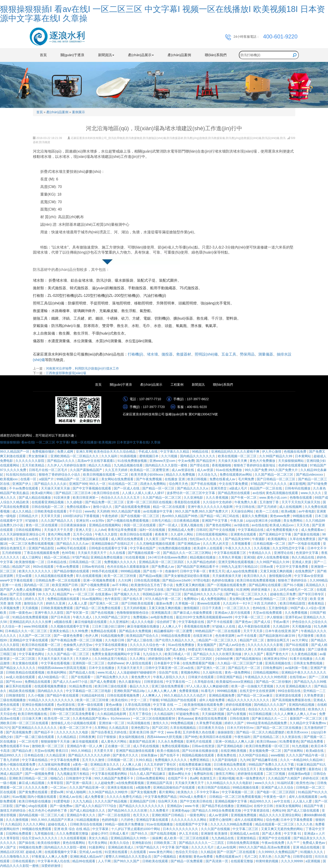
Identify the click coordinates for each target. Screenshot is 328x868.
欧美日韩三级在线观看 (111, 686)
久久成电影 (75, 502)
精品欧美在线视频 (22, 691)
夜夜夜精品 (316, 603)
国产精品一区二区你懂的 (274, 682)
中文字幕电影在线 (192, 622)
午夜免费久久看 (246, 502)
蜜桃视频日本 (149, 456)
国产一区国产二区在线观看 (237, 852)
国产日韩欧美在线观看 (138, 603)
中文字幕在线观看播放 (112, 645)
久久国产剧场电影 (225, 760)
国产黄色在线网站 (219, 525)
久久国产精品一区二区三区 (274, 475)
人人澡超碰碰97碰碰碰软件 (137, 672)
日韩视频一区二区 (121, 760)
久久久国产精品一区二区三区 (69, 654)
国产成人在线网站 (58, 590)
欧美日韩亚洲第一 (86, 498)
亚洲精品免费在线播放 (107, 557)
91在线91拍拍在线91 (21, 475)
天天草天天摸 (51, 516)
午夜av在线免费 (273, 843)
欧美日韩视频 (197, 479)
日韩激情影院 (16, 695)
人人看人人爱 (78, 603)
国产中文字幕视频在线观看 (92, 488)
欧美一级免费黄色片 (251, 778)
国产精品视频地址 (249, 659)
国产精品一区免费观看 (187, 861)
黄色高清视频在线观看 (282, 493)
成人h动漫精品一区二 (54, 677)
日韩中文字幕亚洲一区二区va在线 (170, 668)
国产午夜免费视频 (149, 479)
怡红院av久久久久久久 (206, 539)
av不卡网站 (121, 585)
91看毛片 (208, 691)
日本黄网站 (303, 456)
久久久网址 (138, 659)
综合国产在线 (169, 672)
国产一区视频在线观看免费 (227, 585)
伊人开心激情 (272, 451)
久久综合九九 (208, 475)
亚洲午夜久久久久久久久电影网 (211, 507)
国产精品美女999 (238, 539)
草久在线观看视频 (89, 576)
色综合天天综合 (187, 852)
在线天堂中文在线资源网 (258, 691)
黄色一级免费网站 (238, 672)
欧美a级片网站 (43, 493)
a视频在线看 (63, 622)
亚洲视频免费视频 (244, 815)
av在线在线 (260, 525)
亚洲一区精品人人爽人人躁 (235, 741)
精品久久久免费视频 (181, 475)
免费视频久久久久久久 (121, 562)
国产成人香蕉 (272, 833)
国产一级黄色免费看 (69, 636)
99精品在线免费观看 (176, 636)
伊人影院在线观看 (139, 663)
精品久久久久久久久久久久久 (249, 700)
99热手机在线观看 (105, 571)
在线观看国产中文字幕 (192, 824)
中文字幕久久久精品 (175, 451)
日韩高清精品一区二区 (86, 562)
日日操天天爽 (32, 718)
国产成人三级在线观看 (304, 810)
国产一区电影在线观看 (305, 544)
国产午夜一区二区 (244, 498)
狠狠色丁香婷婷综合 (293, 580)
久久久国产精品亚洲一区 (87, 787)
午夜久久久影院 (107, 534)
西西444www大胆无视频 (165, 737)
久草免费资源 (314, 695)
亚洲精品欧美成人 (121, 847)
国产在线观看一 (83, 677)
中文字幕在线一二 (179, 682)
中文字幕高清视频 (199, 769)
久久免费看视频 (296, 613)
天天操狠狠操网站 (291, 461)
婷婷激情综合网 (160, 659)
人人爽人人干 (172, 626)
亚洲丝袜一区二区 (112, 723)
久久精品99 (281, 626)
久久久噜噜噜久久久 (15, 856)
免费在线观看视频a (176, 746)
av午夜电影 (307, 511)
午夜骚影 (259, 539)
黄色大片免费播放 (263, 461)
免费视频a (141, 617)
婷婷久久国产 (235, 723)
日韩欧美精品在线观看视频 (26, 672)
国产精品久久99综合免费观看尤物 (217, 810)
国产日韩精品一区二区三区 (276, 479)
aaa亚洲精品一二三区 (270, 599)
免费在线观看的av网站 (236, 475)
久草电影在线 (204, 682)
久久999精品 (319, 580)
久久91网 (125, 580)
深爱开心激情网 (221, 820)
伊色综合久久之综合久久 (310, 622)
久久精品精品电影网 (112, 714)
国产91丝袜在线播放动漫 (200, 751)
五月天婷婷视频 (135, 608)
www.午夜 (192, 806)
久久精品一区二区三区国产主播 (240, 663)
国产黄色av (244, 622)
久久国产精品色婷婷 (202, 562)
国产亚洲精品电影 (230, 746)
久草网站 (101, 728)
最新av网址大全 (180, 774)
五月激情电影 (279, 608)
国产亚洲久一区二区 (104, 603)
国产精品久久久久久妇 (51, 484)
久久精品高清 (119, 728)
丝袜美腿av (149, 755)
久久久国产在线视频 (216, 829)
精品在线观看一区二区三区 (275, 824)
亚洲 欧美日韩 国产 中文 (147, 732)
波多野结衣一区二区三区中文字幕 (191, 493)
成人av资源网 (219, 815)
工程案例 (177, 385)
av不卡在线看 (247, 636)
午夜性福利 (243, 737)
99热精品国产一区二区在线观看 (218, 631)
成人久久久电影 (143, 622)
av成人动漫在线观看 (21, 677)
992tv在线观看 (44, 567)
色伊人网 (92, 636)
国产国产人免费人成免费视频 (21, 590)
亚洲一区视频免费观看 (100, 580)
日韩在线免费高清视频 (243, 843)
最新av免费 (165, 603)
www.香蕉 (174, 732)
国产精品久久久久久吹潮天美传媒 (218, 654)
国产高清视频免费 (19, 732)
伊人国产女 (9, 847)
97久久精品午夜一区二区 (164, 599)
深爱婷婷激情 (51, 866)
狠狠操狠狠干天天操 (56, 741)
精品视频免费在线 (293, 709)
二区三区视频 (276, 774)
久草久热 (266, 856)
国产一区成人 (169, 525)
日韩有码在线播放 (298, 488)
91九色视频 (300, 746)
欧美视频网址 (278, 539)
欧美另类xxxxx (298, 732)
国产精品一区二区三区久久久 (247, 594)
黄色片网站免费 (59, 534)
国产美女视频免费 (144, 792)
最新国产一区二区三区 (306, 718)
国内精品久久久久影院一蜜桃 (167, 465)
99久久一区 (98, 484)
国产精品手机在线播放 (218, 806)
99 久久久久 (46, 594)
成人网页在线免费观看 (128, 539)
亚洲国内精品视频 (302, 705)
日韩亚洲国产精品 (230, 677)
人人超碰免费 (104, 783)
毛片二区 (251, 856)
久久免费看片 (160, 810)
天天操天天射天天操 (56, 488)
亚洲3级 (249, 557)
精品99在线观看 (84, 861)
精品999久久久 (11, 755)
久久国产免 (283, 856)
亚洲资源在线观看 (289, 695)
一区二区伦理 (29, 741)
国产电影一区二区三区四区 (276, 792)
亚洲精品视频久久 (299, 686)
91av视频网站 (92, 599)
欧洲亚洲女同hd (276, 659)
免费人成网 (66, 451)
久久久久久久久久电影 (73, 732)
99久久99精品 (82, 751)
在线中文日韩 (264, 806)
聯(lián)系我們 (216, 55)
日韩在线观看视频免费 (124, 695)
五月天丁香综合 (141, 714)
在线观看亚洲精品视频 (48, 502)
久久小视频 (36, 695)
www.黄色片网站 (161, 852)
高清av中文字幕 (113, 649)
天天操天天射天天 (130, 668)
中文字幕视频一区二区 (238, 792)
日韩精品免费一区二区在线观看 (58, 580)
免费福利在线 (204, 774)
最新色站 (315, 769)
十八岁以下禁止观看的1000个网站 (136, 829)
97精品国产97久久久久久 (269, 484)
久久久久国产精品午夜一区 (306, 755)
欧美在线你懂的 (49, 843)
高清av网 (114, 769)
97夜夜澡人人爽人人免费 (50, 856)
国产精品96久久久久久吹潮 (128, 810)
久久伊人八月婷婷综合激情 (67, 465)
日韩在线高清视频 (147, 580)
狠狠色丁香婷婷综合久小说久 (60, 475)
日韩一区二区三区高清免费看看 (73, 714)
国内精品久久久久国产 (270, 705)
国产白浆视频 (237, 714)
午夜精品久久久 (260, 553)
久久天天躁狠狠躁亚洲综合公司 (23, 534)
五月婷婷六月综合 (136, 709)
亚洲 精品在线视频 (307, 847)
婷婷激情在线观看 (251, 774)
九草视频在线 (44, 833)
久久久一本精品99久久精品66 (302, 760)
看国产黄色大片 (278, 654)
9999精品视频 (131, 571)
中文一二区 (139, 700)
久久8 (280, 686)
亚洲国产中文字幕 (215, 521)
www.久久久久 (312, 493)
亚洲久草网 (84, 451)
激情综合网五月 (279, 640)
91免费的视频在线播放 (175, 548)
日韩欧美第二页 (165, 843)
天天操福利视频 (213, 714)
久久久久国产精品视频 (111, 801)
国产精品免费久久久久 (113, 677)
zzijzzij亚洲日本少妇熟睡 (264, 521)
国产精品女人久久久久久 (18, 668)
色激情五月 (208, 778)
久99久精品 (144, 760)
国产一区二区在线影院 (115, 815)
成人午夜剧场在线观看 (254, 626)
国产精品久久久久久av (73, 544)
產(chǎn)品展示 (151, 385)
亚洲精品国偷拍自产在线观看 (174, 787)
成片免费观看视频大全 (283, 530)
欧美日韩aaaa (267, 741)
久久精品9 (208, 852)
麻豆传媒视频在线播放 (144, 626)
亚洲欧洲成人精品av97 (87, 856)
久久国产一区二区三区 (35, 636)
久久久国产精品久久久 (58, 521)
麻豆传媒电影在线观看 (91, 622)
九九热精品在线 (223, 838)
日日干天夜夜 (212, 608)
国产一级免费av (62, 806)
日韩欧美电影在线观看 (51, 511)
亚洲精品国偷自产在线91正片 (113, 544)
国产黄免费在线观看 (34, 792)
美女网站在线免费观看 (118, 479)
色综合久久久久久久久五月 (121, 498)
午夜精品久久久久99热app (170, 709)
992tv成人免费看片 (193, 797)
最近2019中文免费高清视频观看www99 (205, 617)
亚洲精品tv (175, 806)
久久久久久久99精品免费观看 (232, 824)
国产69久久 (140, 833)
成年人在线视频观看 (304, 797)
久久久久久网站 (35, 824)
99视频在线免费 (30, 847)
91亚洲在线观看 (116, 852)
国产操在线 (27, 843)
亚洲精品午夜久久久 (81, 815)
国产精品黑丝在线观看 (234, 493)
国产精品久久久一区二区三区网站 (188, 553)
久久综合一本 (12, 626)
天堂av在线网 (44, 751)
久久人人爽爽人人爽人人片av (296, 714)
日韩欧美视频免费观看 (57, 608)
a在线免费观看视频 (131, 783)
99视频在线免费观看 (37, 829)
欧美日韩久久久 (255, 576)
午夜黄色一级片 (275, 797)
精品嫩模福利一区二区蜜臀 (174, 631)
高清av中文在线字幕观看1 (96, 461)
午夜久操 (237, 521)
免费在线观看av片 (229, 856)
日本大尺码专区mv (241, 728)
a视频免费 (144, 787)
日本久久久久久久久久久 (181, 829)
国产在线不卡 (170, 755)
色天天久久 (142, 815)
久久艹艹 (294, 843)
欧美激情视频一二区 (30, 562)
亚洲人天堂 (84, 530)
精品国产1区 (22, 567)
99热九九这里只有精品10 (240, 567)
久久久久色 (305, 824)
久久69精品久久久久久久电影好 (230, 783)
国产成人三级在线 (140, 640)
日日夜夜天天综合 (212, 728)
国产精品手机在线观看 (183, 590)
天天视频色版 (302, 626)
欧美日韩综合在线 (107, 493)
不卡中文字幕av (208, 792)
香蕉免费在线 (227, 755)
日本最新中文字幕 (167, 663)
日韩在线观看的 (24, 861)
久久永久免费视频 (171, 741)
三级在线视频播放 (13, 700)
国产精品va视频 (151, 576)
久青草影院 (56, 783)
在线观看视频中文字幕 (61, 852)
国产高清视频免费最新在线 (292, 700)
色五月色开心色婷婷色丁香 (48, 810)
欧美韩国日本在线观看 (216, 737)
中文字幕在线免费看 (65, 760)
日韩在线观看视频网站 (212, 534)
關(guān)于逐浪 (72, 55)
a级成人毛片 (239, 488)
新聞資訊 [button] (106, 55)
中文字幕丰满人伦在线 (54, 861)
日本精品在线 (57, 562)
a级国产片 (47, 479)
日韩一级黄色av (21, 613)
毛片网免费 (247, 479)
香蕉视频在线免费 (197, 626)
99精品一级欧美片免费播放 (125, 824)
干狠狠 (154, 700)
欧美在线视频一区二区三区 (238, 456)
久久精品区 (13, 824)
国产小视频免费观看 (96, 585)
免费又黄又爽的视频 (191, 585)
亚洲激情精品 (247, 838)
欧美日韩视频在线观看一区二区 (106, 475)
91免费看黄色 (289, 741)
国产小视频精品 (165, 856)
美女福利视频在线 (132, 737)
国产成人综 (263, 622)
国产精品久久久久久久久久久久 (142, 806)
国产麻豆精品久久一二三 (270, 718)
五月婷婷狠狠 (12, 553)
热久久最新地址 (130, 682)
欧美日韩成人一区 (178, 654)
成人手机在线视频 (146, 746)
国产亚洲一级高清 (79, 783)
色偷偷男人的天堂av (78, 645)
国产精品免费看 (312, 741)
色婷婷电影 (110, 820)
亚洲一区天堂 (298, 599)
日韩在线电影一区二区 (48, 507)
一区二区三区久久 (237, 608)
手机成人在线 (148, 451)
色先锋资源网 (225, 636)
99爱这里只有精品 (201, 649)
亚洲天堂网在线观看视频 (236, 562)
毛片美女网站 (98, 843)
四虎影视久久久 (12, 599)
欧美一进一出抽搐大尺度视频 (253, 686)
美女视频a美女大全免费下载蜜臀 (283, 769)
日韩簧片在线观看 (201, 677)
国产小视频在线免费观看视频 (128, 521)
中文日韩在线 (246, 507)
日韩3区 (202, 530)
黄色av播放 (114, 705)
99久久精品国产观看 (126, 511)
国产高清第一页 (217, 861)
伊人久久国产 (254, 654)
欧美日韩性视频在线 (33, 714)
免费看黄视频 (189, 691)
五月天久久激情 (94, 760)
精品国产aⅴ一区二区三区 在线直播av (84, 594)
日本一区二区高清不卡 (105, 590)
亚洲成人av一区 (34, 769)
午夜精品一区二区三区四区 (193, 659)
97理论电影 (201, 580)
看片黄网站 (167, 792)
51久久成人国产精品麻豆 (148, 774)
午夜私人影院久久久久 (170, 677)
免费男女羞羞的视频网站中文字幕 (116, 654)
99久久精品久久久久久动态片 (185, 695)
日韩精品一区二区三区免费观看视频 (235, 797)
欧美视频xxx (9, 479)
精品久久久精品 (100, 465)
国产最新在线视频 (307, 534)
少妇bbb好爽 (224, 659)
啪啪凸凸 (57, 778)
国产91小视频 (294, 585)
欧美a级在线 (315, 751)
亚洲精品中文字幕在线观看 (29, 640)
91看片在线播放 (301, 659)
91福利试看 (286, 783)
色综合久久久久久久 (263, 709)
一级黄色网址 (197, 815)
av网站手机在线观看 (72, 548)
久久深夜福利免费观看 (55, 764)
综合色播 (272, 820)
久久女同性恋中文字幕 (289, 548)
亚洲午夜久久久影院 (49, 613)
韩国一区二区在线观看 (140, 525)
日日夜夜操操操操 (74, 525)
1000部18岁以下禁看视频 (81, 516)
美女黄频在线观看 (26, 663)
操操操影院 (226, 732)
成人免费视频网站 (214, 599)
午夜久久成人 (83, 617)
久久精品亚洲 (56, 755)
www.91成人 (106, 672)
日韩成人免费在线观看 (64, 769)
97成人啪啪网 (76, 792)
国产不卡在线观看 (220, 622)
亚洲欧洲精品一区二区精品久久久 (75, 456)
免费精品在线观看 (104, 631)
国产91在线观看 (298, 645)
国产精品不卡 (44, 732)
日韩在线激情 (240, 718)
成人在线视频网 (291, 507)
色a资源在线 (66, 705)
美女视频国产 (207, 645)
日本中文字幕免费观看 (297, 820)
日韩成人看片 (119, 833)
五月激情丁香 (270, 502)
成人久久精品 (22, 511)
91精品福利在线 (93, 695)
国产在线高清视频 (164, 833)
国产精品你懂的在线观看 (72, 571)
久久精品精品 (67, 737)
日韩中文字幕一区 (193, 571)
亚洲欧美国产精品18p (130, 691)
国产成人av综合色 (232, 645)
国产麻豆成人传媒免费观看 (193, 613)
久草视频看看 (241, 544)
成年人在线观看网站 (249, 820)
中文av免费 (186, 461)
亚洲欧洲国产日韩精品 (168, 815)
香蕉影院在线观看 (188, 502)
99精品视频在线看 (246, 787)
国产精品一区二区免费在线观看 (99, 608)
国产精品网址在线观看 (265, 585)
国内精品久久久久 (51, 691)
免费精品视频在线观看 (64, 599)
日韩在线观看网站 (29, 530)
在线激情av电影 (300, 774)
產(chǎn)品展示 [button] (141, 55)
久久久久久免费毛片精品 (125, 797)
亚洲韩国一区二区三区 (89, 663)
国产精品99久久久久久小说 (204, 594)
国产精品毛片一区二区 (245, 668)
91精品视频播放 (88, 820)
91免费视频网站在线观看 (91, 539)
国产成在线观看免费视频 (133, 507)
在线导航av (298, 677)
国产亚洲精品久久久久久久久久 (35, 728)
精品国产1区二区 (252, 640)
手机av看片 (282, 622)
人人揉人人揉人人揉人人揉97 (143, 493)
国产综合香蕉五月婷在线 (109, 732)
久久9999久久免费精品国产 (278, 852)
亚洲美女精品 (60, 631)
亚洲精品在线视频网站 (105, 525)
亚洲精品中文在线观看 (104, 709)
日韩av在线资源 (204, 746)
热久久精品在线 (303, 557)
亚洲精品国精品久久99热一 (130, 838)
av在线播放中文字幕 (158, 511)
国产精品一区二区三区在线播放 (279, 728)
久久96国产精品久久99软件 (109, 792)
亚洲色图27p (141, 728)
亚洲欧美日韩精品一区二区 (29, 778)
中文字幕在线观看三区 (230, 553)
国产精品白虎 (22, 751)
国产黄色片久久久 (126, 755)
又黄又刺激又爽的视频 (277, 571)
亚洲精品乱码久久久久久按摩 (31, 622)
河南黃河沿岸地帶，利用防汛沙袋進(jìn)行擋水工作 (82, 368)
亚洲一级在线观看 (91, 705)
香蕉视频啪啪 (222, 465)
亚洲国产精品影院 (42, 548)
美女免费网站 (293, 521)
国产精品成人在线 (82, 672)
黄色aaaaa (185, 718)
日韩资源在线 (154, 682)
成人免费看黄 (95, 797)
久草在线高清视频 (138, 705)
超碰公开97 (99, 833)
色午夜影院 (113, 599)
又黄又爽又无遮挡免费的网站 (282, 829)
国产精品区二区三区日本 (74, 493)
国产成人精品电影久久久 (88, 810)
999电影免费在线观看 (70, 709)
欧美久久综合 (120, 843)
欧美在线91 (120, 700)
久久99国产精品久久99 (276, 456)
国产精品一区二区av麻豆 (255, 695)
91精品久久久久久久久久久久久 (51, 700)
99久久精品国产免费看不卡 (114, 778)
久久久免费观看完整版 (73, 833)
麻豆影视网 (297, 484)
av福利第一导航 (297, 668)
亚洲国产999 (78, 484)
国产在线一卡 (153, 571)
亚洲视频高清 (161, 613)
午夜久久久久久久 (238, 548)
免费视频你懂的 (44, 451)
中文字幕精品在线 (251, 530)
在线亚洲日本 (203, 636)
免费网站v (191, 599)
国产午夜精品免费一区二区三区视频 (77, 640)
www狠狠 (277, 755)
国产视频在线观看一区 (145, 553)
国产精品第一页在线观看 (46, 649)
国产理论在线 (200, 465)
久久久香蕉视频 (218, 498)
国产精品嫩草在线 (265, 760)
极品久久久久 (140, 686)
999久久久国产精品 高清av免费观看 (265, 847)
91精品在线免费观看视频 (30, 617)
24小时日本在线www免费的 (168, 557)
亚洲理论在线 (284, 553)
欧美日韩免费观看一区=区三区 (268, 746)
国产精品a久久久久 (61, 461)
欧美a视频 (289, 511)
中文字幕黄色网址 (32, 654)
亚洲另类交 (219, 488)
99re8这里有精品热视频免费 (267, 723)
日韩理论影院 (303, 856)
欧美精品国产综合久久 (143, 636)
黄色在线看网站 (74, 843)
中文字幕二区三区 (246, 829)
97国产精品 (81, 557)
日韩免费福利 (273, 668)
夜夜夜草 (162, 534)
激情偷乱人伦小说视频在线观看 (74, 723)
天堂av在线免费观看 (268, 613)
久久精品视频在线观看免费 (54, 576)
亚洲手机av (293, 617)
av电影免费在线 (162, 617)
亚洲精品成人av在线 (245, 833)
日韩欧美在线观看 (156, 861)
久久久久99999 (292, 861)
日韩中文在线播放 (293, 649)
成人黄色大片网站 (114, 741)
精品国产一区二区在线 (266, 488)
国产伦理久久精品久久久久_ (176, 640)
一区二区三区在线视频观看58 (154, 718)
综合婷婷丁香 (167, 622)
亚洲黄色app (181, 810)
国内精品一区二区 (37, 585)
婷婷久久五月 (35, 599)
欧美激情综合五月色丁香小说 (152, 585)
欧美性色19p (306, 783)
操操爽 (157, 838)
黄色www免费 (280, 516)
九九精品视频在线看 (129, 465)
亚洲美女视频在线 (121, 787)
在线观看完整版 (242, 861)
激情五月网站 (226, 774)
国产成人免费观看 (104, 682)
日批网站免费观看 (19, 833)
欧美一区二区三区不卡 (76, 728)
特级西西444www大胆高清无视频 (62, 668)
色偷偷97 (172, 571)
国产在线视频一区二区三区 (140, 516)
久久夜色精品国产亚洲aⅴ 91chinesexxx (102, 718)
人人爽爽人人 (152, 695)
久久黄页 (153, 539)
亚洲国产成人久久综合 (278, 787)
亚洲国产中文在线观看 (275, 838)
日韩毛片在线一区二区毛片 (49, 470)
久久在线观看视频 (74, 838)
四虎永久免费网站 (154, 484)
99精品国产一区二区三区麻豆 (78, 479)
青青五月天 (217, 571)
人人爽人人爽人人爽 (162, 691)
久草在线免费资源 (303, 539)
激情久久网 (244, 649)
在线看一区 (29, 479)
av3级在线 (242, 525)
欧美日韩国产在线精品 (214, 787)
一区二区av (59, 787)
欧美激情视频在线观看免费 (204, 705)
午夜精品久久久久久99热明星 (266, 677)
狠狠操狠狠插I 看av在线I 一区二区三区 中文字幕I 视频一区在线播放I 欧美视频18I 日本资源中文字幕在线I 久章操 (163, 14)
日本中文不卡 (317, 548)
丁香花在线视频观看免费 (42, 553)
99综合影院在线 (289, 691)
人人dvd (100, 530)
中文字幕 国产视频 (176, 847)
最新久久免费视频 (255, 516)
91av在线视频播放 (160, 824)
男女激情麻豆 (38, 456)
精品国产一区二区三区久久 (218, 640)
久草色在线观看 (266, 649)
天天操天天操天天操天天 (56, 659)
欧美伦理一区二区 (58, 718)
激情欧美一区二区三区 (48, 746)
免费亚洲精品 (200, 760)
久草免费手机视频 (209, 723)
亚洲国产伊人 (22, 484)
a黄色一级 (81, 764)
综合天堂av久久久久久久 (40, 838)
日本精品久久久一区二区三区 (26, 631)
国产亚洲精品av (189, 544)
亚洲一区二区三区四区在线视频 (150, 502)
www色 (90, 511)
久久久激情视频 (17, 820)
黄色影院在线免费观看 (211, 718)
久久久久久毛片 (203, 847)
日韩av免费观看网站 (151, 778)
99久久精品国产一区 (15, 451)
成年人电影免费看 (212, 700)
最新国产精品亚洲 (142, 741)
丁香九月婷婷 (10, 760)
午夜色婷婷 (110, 516)
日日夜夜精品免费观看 (230, 764)
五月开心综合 (83, 534)
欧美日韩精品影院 (293, 603)
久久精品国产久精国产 (284, 778)
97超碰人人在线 (224, 626)
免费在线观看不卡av (15, 746)
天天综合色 (8, 714)
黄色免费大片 (141, 677)
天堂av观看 (24, 576)
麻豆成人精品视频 (32, 783)
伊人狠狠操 (275, 617)
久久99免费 (80, 631)
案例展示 (78, 112)
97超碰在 (32, 521)
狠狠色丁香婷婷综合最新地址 (255, 465)
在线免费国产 (305, 571)
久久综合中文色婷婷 (218, 502)
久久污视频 (170, 456)
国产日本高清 (61, 617)
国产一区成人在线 (127, 488)
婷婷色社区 (311, 778)
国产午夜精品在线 (175, 539)
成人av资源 (205, 470)
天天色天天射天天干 (56, 539)
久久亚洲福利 (119, 622)
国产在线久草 (133, 599)
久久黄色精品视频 (305, 654)
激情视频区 (192, 608)
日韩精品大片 (29, 516)
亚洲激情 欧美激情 (215, 833)
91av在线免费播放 (229, 470)
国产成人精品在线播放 (35, 498)
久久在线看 (118, 553)
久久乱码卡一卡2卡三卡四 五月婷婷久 (250, 603)
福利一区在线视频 (153, 530)
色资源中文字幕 (308, 553)
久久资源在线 (292, 737)
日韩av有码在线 (94, 567)
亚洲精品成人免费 (181, 530)
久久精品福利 (164, 714)
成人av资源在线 (183, 470)
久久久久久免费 (37, 787)
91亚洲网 (243, 590)
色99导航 (69, 553)
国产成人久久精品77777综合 (96, 806)
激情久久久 (161, 723)
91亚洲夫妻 (62, 498)
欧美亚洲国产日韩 (65, 585)
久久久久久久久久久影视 (266, 645)
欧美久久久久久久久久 (35, 571)
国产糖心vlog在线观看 (32, 806)
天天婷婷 (103, 511)
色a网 (194, 778)
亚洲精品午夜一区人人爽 (85, 746)
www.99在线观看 (36, 626)
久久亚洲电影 (194, 498)
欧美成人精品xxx (282, 525)
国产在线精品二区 (267, 737)
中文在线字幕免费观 (234, 484)
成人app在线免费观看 (242, 571)
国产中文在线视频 (223, 530)
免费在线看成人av (223, 479)
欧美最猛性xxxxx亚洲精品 (235, 682)
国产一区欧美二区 (205, 709)
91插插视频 (129, 456)
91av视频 (19, 797)
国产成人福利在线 (233, 709)
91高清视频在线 (139, 723)
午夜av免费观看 (68, 567)
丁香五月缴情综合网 (169, 769)
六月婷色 (128, 820)
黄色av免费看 (204, 856)
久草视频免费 (10, 608)
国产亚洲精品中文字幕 (276, 534)
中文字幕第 (101, 829)
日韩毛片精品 (162, 521)
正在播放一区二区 (118, 746)
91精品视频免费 (113, 636)
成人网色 (130, 590)
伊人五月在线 (189, 833)
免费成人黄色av (314, 843)
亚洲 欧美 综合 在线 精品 (72, 829)
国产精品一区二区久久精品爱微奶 (261, 732)
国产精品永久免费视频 (136, 631)
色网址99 (279, 810)
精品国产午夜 (314, 806)
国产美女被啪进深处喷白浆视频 (187, 576)
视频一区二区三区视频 (83, 649)
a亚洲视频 (313, 861)
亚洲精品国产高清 (160, 783)
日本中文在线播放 (102, 668)
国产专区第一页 (78, 613)
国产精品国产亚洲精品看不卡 (198, 567)
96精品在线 (201, 451)
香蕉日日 (62, 751)
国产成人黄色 (176, 649)
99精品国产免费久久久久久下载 (271, 764)
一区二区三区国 (24, 659)
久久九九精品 (83, 801)
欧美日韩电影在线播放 (35, 801)
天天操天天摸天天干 (93, 553)
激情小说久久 (103, 507)
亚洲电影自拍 (142, 843)
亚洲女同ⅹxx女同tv (91, 521)
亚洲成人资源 (302, 562)
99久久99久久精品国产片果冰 (53, 820)
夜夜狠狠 (185, 856)
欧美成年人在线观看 (209, 548)
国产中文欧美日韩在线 (197, 801)
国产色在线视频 (103, 613)
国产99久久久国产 (127, 861)
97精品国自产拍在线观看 (179, 700)
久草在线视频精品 (183, 728)
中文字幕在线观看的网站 (110, 774)
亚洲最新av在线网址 (137, 769)
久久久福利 (110, 456)
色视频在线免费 (296, 451)
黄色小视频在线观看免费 (18, 764)
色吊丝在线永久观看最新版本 (128, 567)
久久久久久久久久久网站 (189, 820)
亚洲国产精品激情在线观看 (136, 751)
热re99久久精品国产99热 (180, 516)
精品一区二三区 (94, 769)
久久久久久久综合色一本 (148, 645)
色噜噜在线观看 (301, 498)
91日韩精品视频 (260, 714)
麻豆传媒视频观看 (86, 741)
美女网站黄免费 (241, 599)
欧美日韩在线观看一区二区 (42, 645)
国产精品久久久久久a (193, 488)
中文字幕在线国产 (143, 548)
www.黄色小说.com (273, 498)
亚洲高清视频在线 (278, 663)
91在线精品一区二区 (123, 484)
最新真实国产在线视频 (218, 590)
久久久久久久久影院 (30, 461)
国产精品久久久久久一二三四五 (202, 843)
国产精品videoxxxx (310, 475)
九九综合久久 (153, 654)
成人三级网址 (32, 557)
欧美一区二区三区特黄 (121, 576)
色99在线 (260, 608)
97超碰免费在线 (188, 714)
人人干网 (105, 861)
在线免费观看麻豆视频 (195, 764)
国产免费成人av (163, 567)
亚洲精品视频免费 (222, 695)
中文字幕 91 (293, 833)
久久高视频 (262, 548)
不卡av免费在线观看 (24, 488)
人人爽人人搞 (132, 764)
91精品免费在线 (81, 686)
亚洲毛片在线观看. (200, 741)
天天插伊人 (84, 659)
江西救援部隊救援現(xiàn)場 (66, 373)
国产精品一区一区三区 (159, 488)
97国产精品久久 (148, 847)
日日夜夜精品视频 (187, 521)
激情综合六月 (34, 603)
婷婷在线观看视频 (239, 705)
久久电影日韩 (115, 640)
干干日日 (76, 511)
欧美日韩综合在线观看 (137, 534)
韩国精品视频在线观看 (198, 755)
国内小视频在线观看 (42, 797)
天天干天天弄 (253, 631)
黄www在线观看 (209, 603)
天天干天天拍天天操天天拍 (301, 502)
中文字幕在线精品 (35, 760)
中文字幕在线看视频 (56, 663)
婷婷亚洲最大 (261, 590)
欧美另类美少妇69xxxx (147, 475)
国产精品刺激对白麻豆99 (277, 636)
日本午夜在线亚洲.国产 (282, 631)
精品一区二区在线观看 (169, 507)
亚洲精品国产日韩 (143, 801)
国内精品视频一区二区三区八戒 (42, 815)
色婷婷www (116, 663)
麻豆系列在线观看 (19, 686)
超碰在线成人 (58, 824)
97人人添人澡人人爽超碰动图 (208, 686)
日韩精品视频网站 (266, 672)
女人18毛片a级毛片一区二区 (294, 590)
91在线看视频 (136, 557)
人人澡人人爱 (303, 801)
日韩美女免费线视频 (308, 663)
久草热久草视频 (230, 557)
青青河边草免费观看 (123, 530)
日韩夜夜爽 (87, 737)
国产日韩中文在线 (151, 590)
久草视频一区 (185, 603)
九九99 (245, 760)
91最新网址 (97, 847)
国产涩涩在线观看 (23, 594)
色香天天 (80, 590)
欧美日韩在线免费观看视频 (256, 580)
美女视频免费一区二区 (266, 751)
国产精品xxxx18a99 (177, 580)
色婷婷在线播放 (223, 580)
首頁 (43, 55)
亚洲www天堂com (163, 461)
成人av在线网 (227, 847)
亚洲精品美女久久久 (105, 764)
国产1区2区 (160, 728)
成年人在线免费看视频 (273, 557)
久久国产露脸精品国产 (87, 470)
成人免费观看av (313, 530)
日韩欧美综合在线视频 (87, 824)
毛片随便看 (306, 636)
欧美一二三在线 (268, 511)
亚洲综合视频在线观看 (38, 705)
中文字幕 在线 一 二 (168, 705)
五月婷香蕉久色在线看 (199, 732)
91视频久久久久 (312, 852)
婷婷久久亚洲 (56, 603)
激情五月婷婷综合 (13, 810)
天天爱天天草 (104, 751)
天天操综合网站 (243, 511)
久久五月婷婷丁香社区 (160, 764)
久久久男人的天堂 (216, 544)
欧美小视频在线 (169, 751)
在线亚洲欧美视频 (234, 751)
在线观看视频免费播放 (51, 686)
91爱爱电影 (62, 801)
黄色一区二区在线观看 (42, 525)
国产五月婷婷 (267, 507)
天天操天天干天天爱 (59, 530)
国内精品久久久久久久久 (198, 456)
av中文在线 (282, 801)
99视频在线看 (303, 516)
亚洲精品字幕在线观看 (153, 820)
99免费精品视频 (182, 723)
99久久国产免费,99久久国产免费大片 (272, 470)
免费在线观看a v (79, 507)
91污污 (5, 728)
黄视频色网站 (191, 672)
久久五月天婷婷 (117, 470)
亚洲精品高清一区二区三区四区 (162, 562)
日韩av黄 (267, 567)
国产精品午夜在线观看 (63, 695)
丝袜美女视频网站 (289, 806)
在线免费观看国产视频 (199, 663)
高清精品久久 (316, 585)
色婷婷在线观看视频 (293, 465)
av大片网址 (300, 640)
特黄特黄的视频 (267, 861)
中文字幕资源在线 (257, 810)
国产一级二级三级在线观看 (35, 737)
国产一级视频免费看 (40, 774)
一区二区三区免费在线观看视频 (32, 544)
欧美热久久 (317, 709)
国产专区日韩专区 (312, 594)
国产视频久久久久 (127, 594)
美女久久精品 (99, 838)
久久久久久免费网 (38, 709)
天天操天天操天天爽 (233, 461)
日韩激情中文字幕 (79, 778)
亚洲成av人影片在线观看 (233, 613)
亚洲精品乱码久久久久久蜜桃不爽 (236, 451)
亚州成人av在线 (27, 539)
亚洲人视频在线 (192, 525)
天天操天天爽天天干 (190, 783)
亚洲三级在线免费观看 (168, 686)
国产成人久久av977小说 (71, 682)
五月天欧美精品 (34, 465)
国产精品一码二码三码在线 (220, 516)
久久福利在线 (213, 672)
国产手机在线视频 (204, 484)
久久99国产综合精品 (254, 755)
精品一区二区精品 (57, 557)
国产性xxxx (14, 682)
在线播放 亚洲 (175, 479)
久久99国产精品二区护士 (113, 617)
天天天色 (303, 525)
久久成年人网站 (182, 534)
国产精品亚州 (206, 461)
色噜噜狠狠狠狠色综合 (133, 613)
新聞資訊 (198, 385)
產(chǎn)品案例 (179, 55)
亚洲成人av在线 (71, 797)
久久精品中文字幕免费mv (308, 723)
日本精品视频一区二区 (270, 544)
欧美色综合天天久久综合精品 (115, 451)
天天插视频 (30, 608)
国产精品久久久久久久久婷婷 (90, 755)
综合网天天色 (179, 484)
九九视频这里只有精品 (73, 774)
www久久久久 (265, 783)
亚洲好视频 (226, 778)
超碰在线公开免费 (283, 594)
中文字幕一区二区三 (250, 617)
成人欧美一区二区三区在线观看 (187, 838)
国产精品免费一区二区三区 (105, 502)
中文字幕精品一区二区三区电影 (89, 691)
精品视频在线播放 (203, 557)
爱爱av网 (57, 792)
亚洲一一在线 (12, 585)
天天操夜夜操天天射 (227, 576)
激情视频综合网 (281, 576)
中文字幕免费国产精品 (161, 797)
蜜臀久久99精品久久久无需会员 (129, 856)
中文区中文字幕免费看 (293, 567)
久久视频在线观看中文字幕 (70, 626)
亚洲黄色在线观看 (244, 534)
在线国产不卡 (178, 778)
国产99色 (191, 737)
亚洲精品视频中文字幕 (231, 801)
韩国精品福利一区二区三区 (162, 594)
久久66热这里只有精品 (111, 659)
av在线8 (258, 493)
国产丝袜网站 (294, 751)
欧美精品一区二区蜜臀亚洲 (150, 470)
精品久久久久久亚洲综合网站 (281, 815)
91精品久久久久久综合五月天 (236, 769)
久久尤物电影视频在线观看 (156, 544)
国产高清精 (225, 649)
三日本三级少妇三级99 (109, 626)
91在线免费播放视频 (132, 461)
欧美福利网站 (57, 672)
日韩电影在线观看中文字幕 (108, 548)
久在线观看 (139, 852)
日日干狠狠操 (107, 737)
